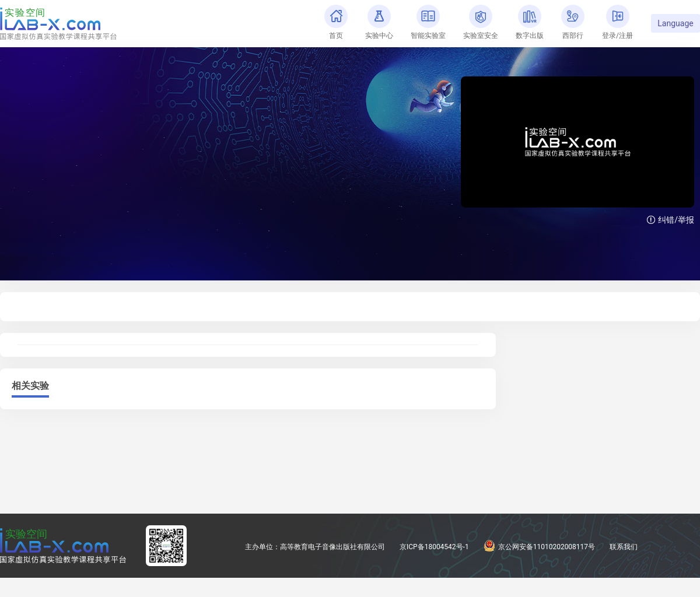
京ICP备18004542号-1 (434, 547)
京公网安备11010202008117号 (539, 547)
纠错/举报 (671, 220)
